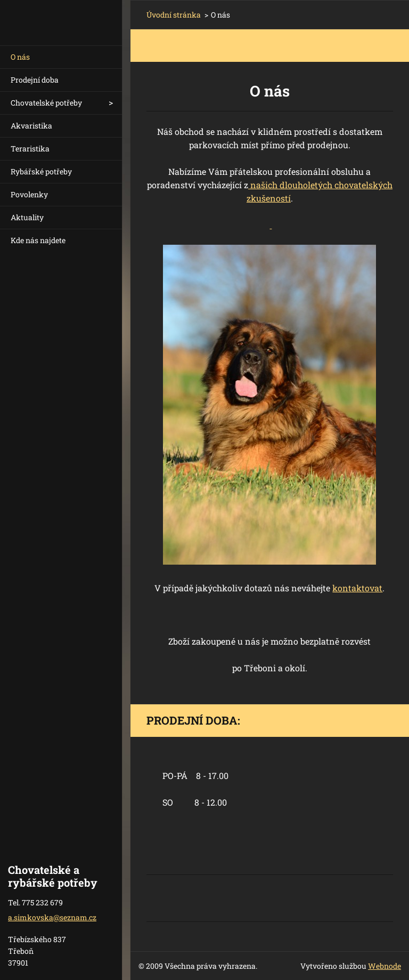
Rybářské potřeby (41, 171)
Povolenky (29, 194)
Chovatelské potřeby (46, 103)
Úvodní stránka (174, 15)
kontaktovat (357, 588)
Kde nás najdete (38, 240)
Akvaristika (31, 126)
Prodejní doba (35, 80)
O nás (20, 57)
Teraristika (30, 148)
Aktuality (27, 217)
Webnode (385, 966)
